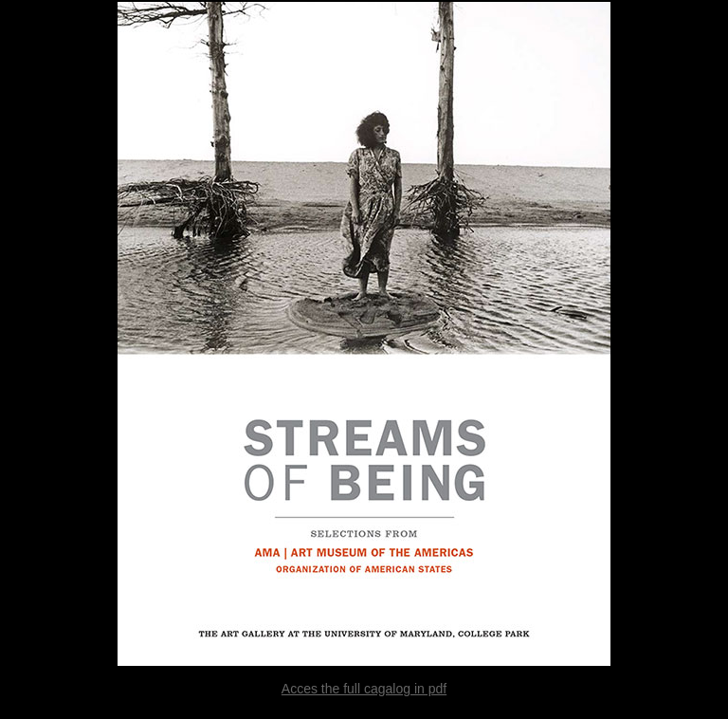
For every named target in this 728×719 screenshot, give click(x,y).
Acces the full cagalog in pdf (364, 689)
